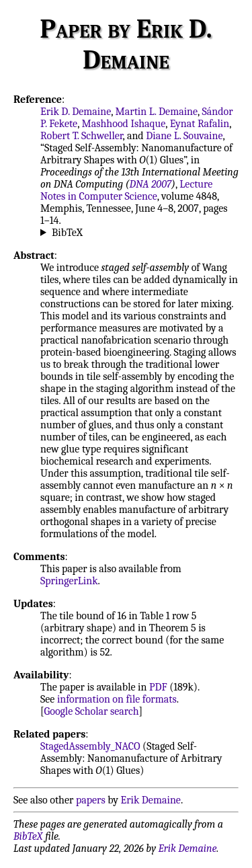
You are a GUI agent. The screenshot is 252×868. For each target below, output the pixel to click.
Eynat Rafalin (200, 124)
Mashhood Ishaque (123, 124)
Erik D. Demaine (76, 112)
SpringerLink (69, 581)
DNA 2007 (151, 184)
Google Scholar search (92, 711)
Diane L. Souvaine (184, 136)
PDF (158, 687)
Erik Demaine (151, 800)
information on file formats (117, 699)
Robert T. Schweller (82, 136)
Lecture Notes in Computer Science (126, 190)
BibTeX (67, 233)
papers (91, 800)
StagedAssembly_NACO (90, 746)
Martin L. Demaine (157, 112)
